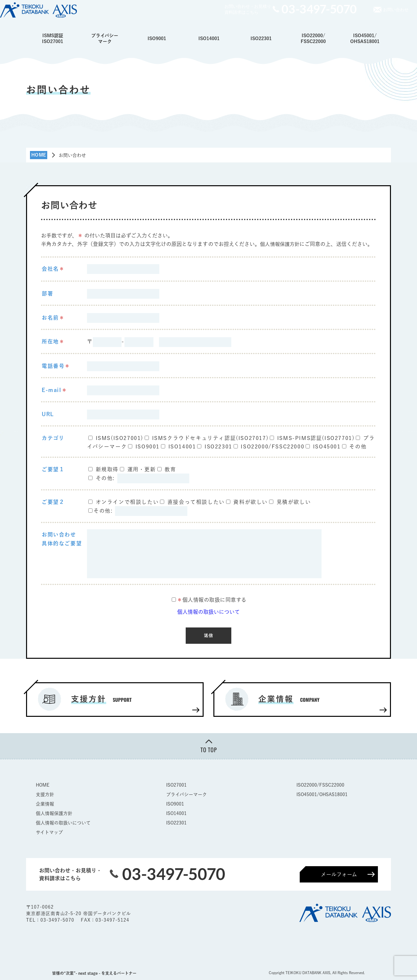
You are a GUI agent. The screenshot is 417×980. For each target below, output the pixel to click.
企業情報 (45, 803)
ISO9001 (157, 38)
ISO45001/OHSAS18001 (365, 38)
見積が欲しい (294, 502)
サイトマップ (49, 832)
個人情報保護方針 (281, 244)
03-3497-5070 (58, 919)
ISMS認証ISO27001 (53, 38)
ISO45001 (327, 446)
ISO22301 (261, 38)
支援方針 (45, 794)
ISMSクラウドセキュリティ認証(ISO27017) (210, 438)
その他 (358, 446)
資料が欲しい (251, 502)
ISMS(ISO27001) (120, 438)
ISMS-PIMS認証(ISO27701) (316, 438)
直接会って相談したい (196, 502)
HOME (43, 784)
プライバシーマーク (105, 38)
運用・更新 (142, 469)
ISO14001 (209, 38)
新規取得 (107, 469)
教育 (170, 469)
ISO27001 (176, 784)
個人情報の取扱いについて (208, 612)
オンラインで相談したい (127, 502)
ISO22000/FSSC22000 (313, 38)
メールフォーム (339, 874)
